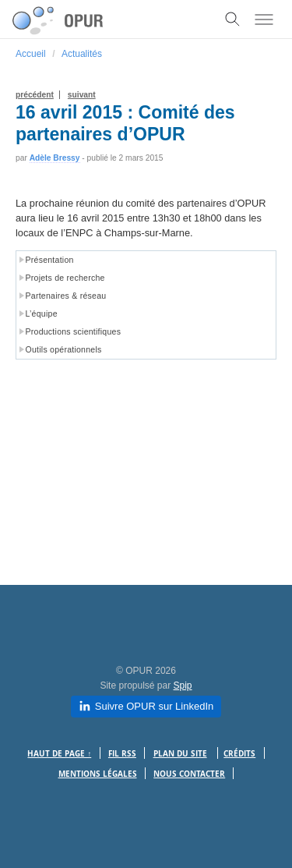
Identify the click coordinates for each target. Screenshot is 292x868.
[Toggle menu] (264, 19)
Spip (183, 686)
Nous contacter (189, 774)
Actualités (82, 54)
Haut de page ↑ (59, 754)
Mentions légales (98, 774)
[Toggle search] (233, 19)
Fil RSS (122, 754)
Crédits (239, 754)
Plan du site (180, 754)
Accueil (31, 54)
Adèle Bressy (55, 158)
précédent (35, 95)
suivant (82, 95)
